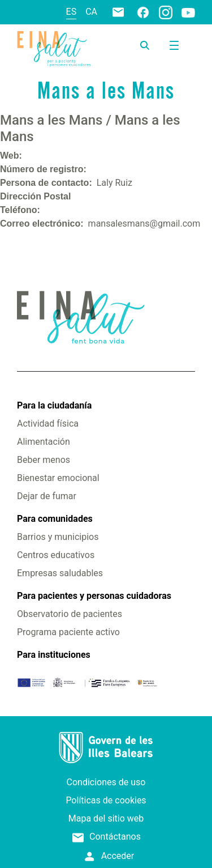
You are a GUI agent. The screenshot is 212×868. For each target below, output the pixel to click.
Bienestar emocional (58, 478)
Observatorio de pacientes (70, 614)
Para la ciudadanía (54, 405)
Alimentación (44, 442)
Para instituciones (54, 655)
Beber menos (44, 460)
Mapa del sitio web (106, 818)
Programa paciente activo (68, 632)
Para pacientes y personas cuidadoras (94, 596)
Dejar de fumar (47, 496)
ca (91, 12)
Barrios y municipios (58, 537)
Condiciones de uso (106, 782)
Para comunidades (55, 519)
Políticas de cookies (106, 800)
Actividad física (48, 424)
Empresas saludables (60, 573)
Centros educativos (56, 555)
